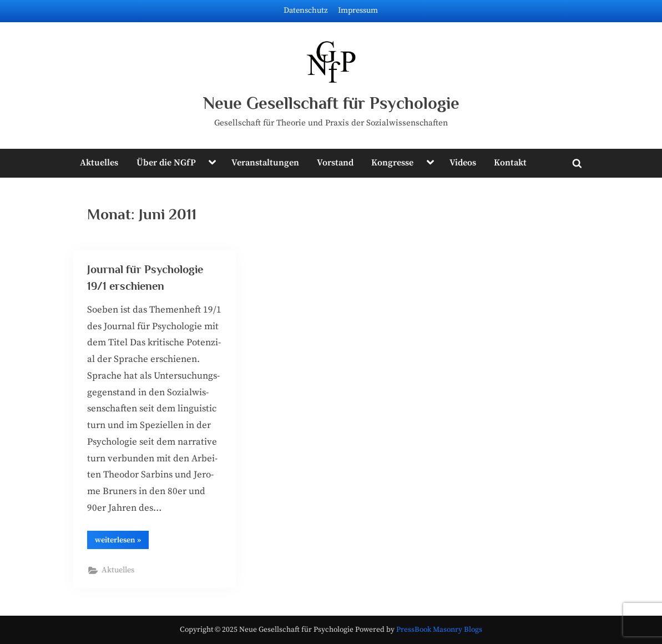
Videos (463, 163)
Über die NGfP (166, 163)
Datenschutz (306, 11)
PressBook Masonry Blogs (439, 630)
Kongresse (392, 163)
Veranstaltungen (265, 163)
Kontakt (510, 163)
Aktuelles (99, 163)
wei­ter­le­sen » (122, 542)
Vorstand (335, 163)
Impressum (358, 11)
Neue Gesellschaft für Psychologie (331, 103)
